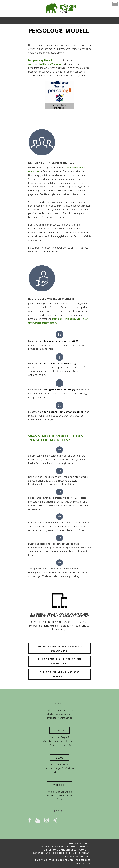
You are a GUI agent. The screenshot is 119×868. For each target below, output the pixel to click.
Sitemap (84, 853)
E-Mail (59, 703)
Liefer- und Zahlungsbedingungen (67, 850)
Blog (60, 758)
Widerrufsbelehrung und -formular (65, 847)
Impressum (75, 843)
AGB (87, 843)
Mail (65, 626)
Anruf (60, 730)
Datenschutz (42, 853)
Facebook (59, 785)
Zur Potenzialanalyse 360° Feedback (60, 674)
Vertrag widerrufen (77, 856)
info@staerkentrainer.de (60, 718)
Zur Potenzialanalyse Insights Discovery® (60, 648)
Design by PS (83, 863)
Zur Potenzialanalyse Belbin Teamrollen (60, 661)
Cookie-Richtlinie (65, 853)
